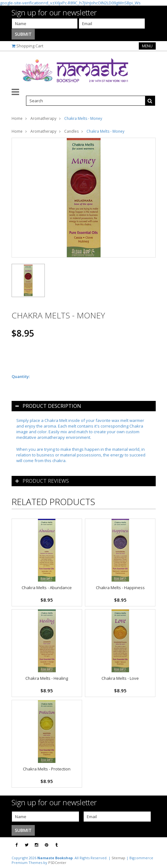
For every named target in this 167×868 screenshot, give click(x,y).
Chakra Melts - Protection (47, 769)
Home (17, 118)
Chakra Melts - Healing (47, 678)
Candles (71, 131)
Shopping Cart (30, 46)
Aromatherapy (43, 118)
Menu (147, 46)
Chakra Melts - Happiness (120, 588)
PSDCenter (57, 863)
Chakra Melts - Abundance (47, 588)
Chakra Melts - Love (120, 678)
